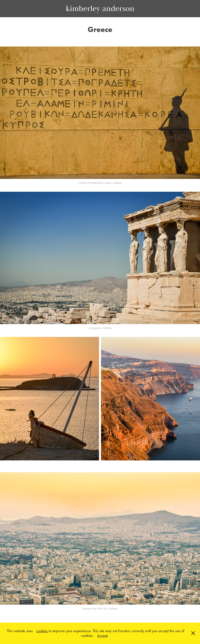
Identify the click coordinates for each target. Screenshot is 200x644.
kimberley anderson (100, 9)
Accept (102, 636)
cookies (42, 631)
